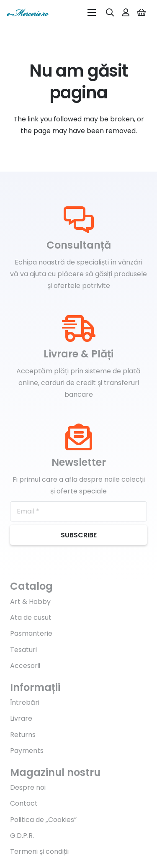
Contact (24, 803)
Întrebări (25, 702)
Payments (27, 751)
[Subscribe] (78, 535)
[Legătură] (28, 13)
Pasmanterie (31, 633)
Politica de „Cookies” (43, 820)
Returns (23, 735)
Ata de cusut (31, 618)
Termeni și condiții (39, 851)
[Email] (78, 511)
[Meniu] (92, 13)
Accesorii (25, 666)
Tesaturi (23, 650)
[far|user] (126, 12)
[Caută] (110, 13)
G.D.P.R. (22, 836)
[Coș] (142, 13)
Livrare (21, 718)
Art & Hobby (30, 602)
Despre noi (28, 787)
